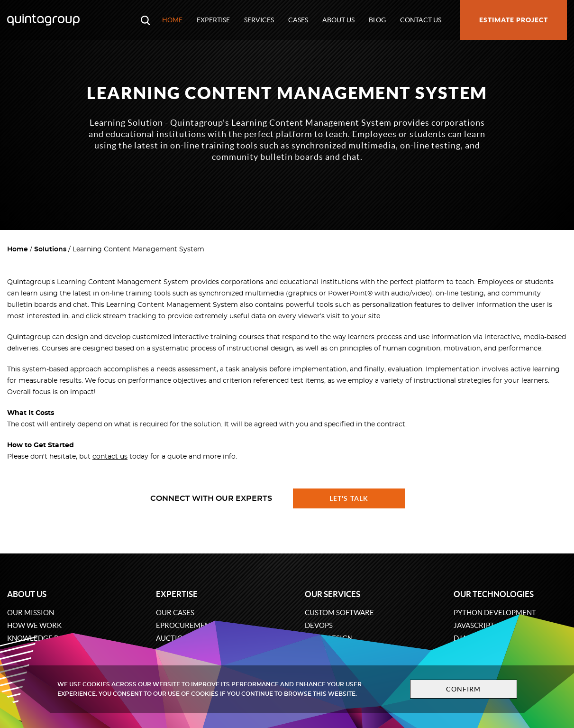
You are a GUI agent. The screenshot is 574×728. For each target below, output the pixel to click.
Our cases (175, 613)
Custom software (339, 613)
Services (259, 20)
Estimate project (514, 20)
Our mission (31, 613)
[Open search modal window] (146, 20)
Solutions (50, 249)
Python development (495, 613)
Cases (298, 20)
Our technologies (494, 594)
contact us (110, 457)
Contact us (421, 20)
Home (172, 20)
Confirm (464, 689)
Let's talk (349, 498)
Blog (377, 20)
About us (338, 20)
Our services (333, 594)
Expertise (213, 20)
